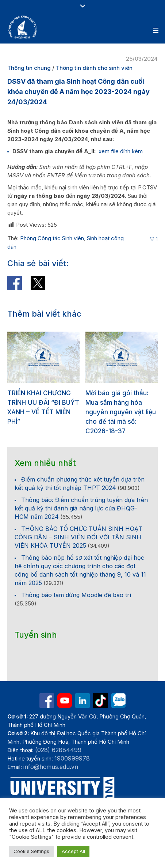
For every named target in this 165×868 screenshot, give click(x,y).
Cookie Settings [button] (31, 851)
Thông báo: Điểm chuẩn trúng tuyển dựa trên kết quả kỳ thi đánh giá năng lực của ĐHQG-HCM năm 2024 (81, 508)
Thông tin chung (29, 68)
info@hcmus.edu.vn (51, 767)
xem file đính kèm (121, 151)
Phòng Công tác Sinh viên (52, 238)
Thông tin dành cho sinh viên (94, 68)
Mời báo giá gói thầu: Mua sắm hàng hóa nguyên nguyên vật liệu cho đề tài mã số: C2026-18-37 (121, 412)
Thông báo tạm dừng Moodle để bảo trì (76, 595)
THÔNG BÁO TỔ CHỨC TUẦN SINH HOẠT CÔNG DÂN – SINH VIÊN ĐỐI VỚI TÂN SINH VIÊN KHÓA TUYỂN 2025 (78, 537)
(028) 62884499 (58, 750)
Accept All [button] (73, 851)
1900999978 (72, 758)
